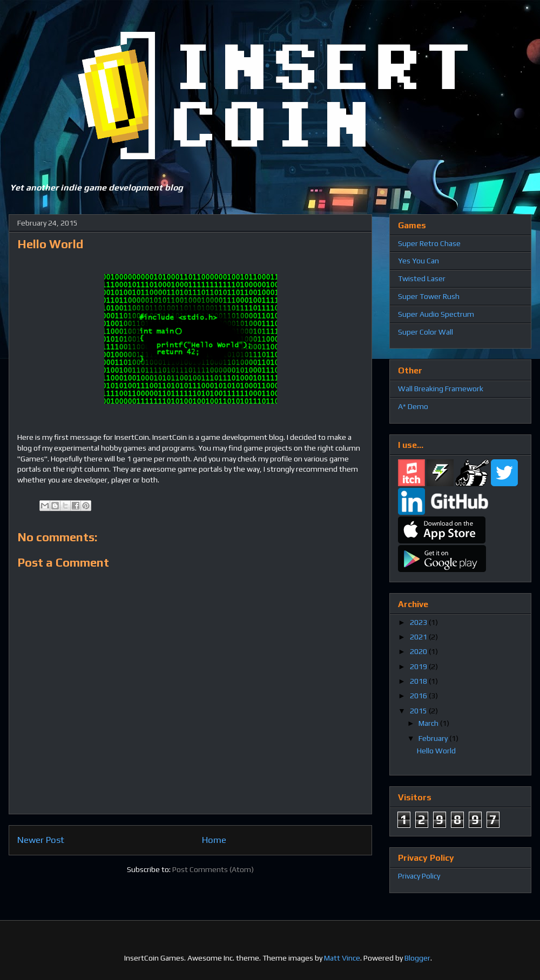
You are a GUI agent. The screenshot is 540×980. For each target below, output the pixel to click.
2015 (419, 711)
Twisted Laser (422, 278)
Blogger (417, 958)
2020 (419, 651)
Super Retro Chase (429, 243)
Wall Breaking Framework (441, 389)
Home (214, 840)
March (429, 723)
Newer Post (41, 840)
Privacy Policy (419, 876)
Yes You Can (418, 261)
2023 (419, 622)
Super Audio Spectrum (436, 314)
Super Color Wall (426, 332)
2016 (419, 696)
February (434, 738)
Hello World (436, 751)
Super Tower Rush (429, 296)
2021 (419, 637)
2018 (419, 681)
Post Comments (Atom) (213, 869)
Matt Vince (342, 958)
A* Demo (413, 406)
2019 (419, 666)
